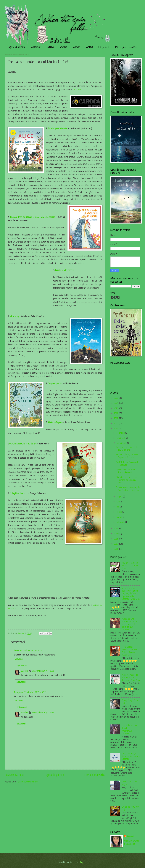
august (120, 497)
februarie (121, 522)
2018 (116, 529)
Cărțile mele (104, 47)
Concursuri (36, 47)
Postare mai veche (95, 775)
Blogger (83, 862)
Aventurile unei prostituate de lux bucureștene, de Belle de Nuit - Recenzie (129, 625)
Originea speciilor (55, 384)
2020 (116, 424)
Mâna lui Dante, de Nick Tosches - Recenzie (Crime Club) (131, 678)
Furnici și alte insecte (65, 270)
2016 (116, 539)
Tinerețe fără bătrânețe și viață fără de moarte (32, 217)
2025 (116, 398)
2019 (116, 429)
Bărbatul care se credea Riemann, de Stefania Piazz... (126, 480)
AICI (78, 430)
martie (120, 517)
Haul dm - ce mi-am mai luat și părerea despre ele (130, 566)
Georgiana (18, 692)
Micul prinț (14, 316)
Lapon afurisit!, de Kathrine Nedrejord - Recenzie (131, 757)
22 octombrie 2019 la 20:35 (35, 692)
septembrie (122, 443)
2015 (116, 544)
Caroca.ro (77, 90)
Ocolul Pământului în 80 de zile (23, 444)
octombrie (121, 438)
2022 (116, 413)
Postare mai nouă (14, 775)
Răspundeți (19, 659)
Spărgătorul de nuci (19, 493)
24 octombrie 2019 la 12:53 (43, 671)
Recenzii (51, 47)
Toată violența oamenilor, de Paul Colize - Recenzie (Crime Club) (129, 651)
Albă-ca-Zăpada (55, 423)
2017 (116, 534)
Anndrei (25, 671)
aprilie (119, 512)
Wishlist (64, 47)
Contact (77, 47)
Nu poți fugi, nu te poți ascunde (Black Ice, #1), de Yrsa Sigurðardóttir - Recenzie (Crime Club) (131, 594)
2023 (116, 408)
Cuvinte (89, 47)
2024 (116, 403)
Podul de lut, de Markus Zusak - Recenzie (126, 471)
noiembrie (121, 433)
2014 (116, 549)
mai (118, 507)
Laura (17, 651)
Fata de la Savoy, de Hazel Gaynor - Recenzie (127, 456)
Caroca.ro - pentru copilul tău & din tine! (127, 449)
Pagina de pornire (17, 47)
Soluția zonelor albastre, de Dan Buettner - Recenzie (128, 489)
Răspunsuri (22, 666)
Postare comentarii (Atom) (28, 782)
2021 (116, 419)
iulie (119, 502)
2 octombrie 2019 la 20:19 (31, 651)
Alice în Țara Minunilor (57, 129)
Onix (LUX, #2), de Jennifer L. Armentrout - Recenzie (130, 730)
